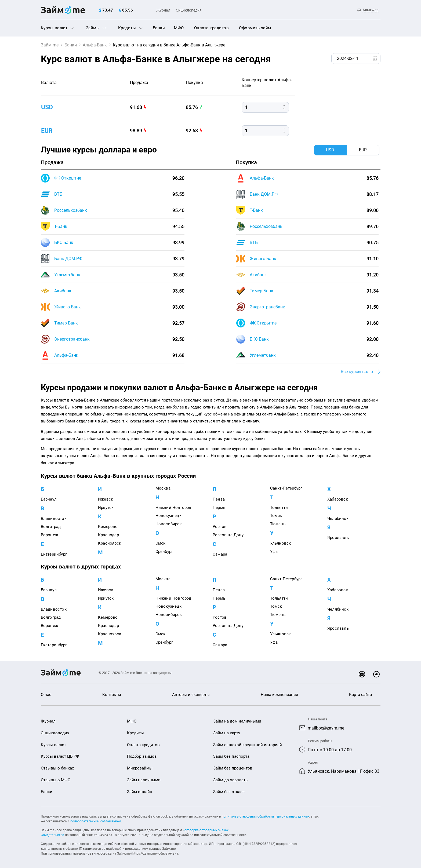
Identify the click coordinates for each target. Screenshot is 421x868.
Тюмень (278, 524)
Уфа (274, 552)
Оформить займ (255, 28)
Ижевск (106, 499)
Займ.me (50, 45)
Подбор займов (142, 757)
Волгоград (51, 527)
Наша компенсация (279, 695)
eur (47, 130)
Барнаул (49, 499)
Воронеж (49, 535)
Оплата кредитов (212, 28)
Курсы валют (57, 28)
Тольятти (279, 508)
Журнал (163, 10)
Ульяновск (281, 543)
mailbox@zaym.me (326, 728)
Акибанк (63, 291)
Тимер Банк (66, 323)
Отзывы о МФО (56, 780)
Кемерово (108, 527)
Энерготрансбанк (72, 339)
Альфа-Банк (95, 45)
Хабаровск (338, 499)
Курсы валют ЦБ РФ (60, 757)
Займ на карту (227, 733)
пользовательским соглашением (96, 821)
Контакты (112, 695)
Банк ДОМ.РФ (68, 259)
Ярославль (338, 538)
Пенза (219, 499)
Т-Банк (61, 226)
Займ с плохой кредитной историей (248, 745)
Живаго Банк (68, 307)
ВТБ (58, 194)
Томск (276, 516)
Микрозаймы (140, 768)
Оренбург (164, 552)
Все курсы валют (358, 372)
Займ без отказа (229, 792)
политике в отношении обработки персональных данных (266, 816)
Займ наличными (144, 780)
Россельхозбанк (71, 210)
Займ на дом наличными (237, 721)
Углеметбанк (67, 275)
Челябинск (338, 519)
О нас (46, 695)
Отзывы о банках (57, 768)
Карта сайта (360, 695)
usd (47, 107)
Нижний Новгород (173, 508)
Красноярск (110, 543)
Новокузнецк (168, 516)
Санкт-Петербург (286, 488)
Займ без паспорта (231, 757)
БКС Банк (64, 242)
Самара (220, 554)
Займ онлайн (140, 792)
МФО (179, 28)
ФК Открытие (68, 178)
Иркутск (106, 508)
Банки (159, 28)
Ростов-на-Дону (228, 535)
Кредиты (130, 28)
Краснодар (108, 535)
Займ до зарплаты (231, 780)
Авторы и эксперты (191, 695)
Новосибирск (169, 524)
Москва (163, 488)
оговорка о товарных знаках (206, 830)
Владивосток (54, 519)
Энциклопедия (189, 10)
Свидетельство (52, 835)
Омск (161, 543)
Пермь (219, 508)
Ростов (220, 527)
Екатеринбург (54, 554)
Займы (96, 28)
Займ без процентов (233, 768)
